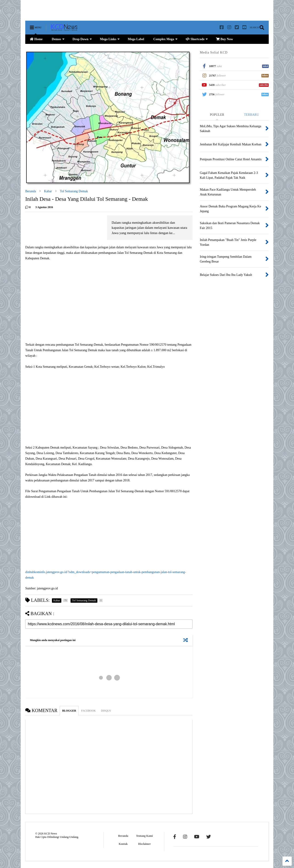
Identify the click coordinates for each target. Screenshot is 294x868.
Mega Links (110, 39)
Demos (58, 39)
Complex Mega (165, 39)
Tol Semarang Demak (74, 191)
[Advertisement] (109, 10)
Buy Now (224, 39)
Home (36, 39)
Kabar (48, 191)
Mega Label (136, 39)
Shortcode (197, 39)
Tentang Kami (144, 836)
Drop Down (82, 39)
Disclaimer (144, 844)
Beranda (31, 191)
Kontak (123, 844)
